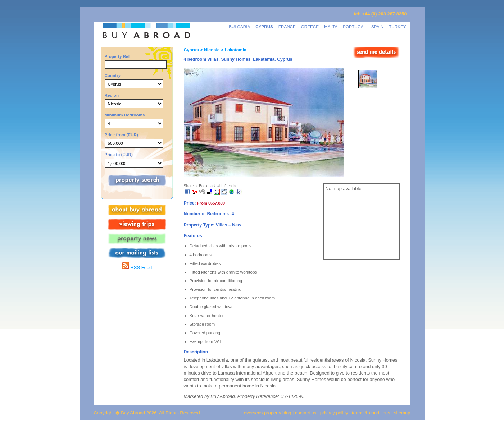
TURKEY (397, 26)
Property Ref (117, 56)
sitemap (402, 413)
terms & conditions (372, 413)
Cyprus (191, 50)
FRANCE (287, 26)
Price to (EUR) (119, 154)
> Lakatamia (233, 50)
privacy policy (334, 413)
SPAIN (377, 26)
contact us (306, 413)
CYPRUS (264, 26)
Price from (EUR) (121, 135)
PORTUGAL (354, 26)
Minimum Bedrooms (125, 115)
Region (112, 95)
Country (113, 75)
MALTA (331, 26)
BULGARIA (239, 26)
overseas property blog (268, 413)
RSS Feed (137, 268)
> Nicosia (209, 50)
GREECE (310, 26)
